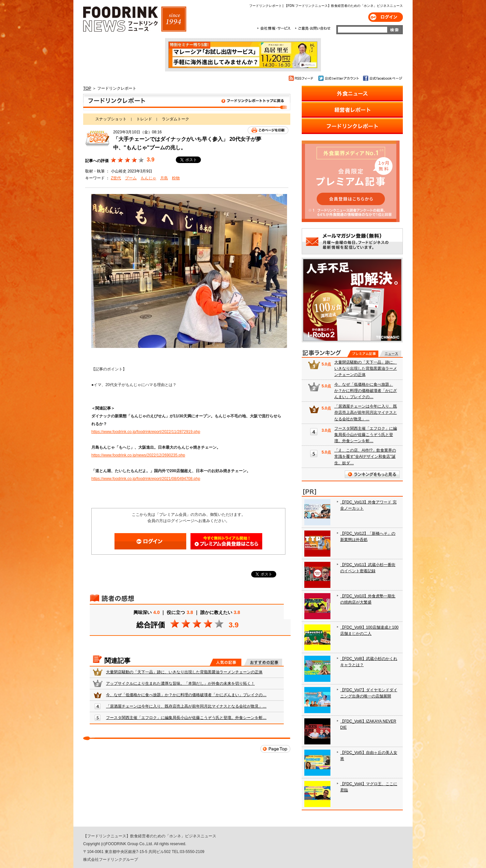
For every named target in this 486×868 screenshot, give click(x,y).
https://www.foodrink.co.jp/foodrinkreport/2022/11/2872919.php (146, 432)
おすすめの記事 (263, 662)
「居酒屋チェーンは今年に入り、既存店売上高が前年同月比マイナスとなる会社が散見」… (186, 706)
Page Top (275, 749)
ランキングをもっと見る (372, 474)
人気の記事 (226, 662)
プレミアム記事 (363, 354)
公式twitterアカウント (339, 78)
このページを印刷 (268, 130)
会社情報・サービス (275, 28)
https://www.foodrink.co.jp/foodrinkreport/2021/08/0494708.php (146, 479)
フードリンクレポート (187, 102)
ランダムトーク (175, 119)
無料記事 (390, 354)
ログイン (386, 17)
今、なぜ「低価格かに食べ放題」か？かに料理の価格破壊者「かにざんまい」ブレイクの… (186, 695)
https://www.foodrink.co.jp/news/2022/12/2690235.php (138, 455)
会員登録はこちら (226, 541)
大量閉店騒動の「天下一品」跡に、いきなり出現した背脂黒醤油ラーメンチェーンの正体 (184, 672)
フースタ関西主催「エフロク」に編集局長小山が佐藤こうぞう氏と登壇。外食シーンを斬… (186, 718)
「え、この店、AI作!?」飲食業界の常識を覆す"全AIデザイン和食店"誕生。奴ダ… (365, 456)
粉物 (176, 178)
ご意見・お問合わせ (313, 28)
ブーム (131, 178)
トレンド (144, 119)
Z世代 (116, 178)
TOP (87, 88)
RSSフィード (302, 78)
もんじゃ (148, 178)
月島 (164, 178)
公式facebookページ (382, 78)
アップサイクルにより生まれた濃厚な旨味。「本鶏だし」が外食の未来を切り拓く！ (180, 683)
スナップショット (111, 119)
